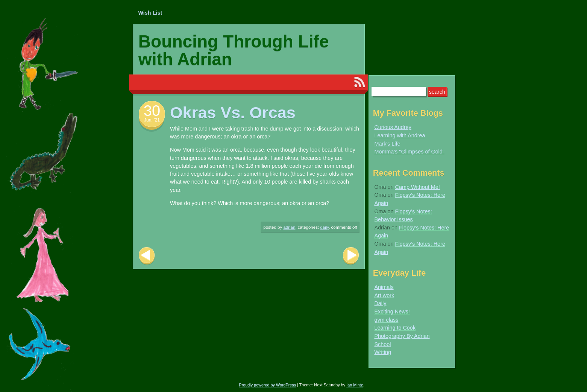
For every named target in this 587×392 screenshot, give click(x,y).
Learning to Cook (395, 328)
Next (351, 256)
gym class (386, 320)
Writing (383, 352)
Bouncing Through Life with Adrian (234, 50)
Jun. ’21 (152, 120)
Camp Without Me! (418, 187)
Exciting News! (392, 311)
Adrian (289, 227)
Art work (384, 295)
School (382, 344)
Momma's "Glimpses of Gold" (409, 152)
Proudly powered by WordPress (268, 385)
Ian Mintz (355, 385)
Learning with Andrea (400, 135)
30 (152, 111)
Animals (384, 287)
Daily (324, 227)
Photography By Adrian (402, 336)
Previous (147, 256)
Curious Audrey (393, 127)
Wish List (150, 13)
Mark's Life (387, 144)
